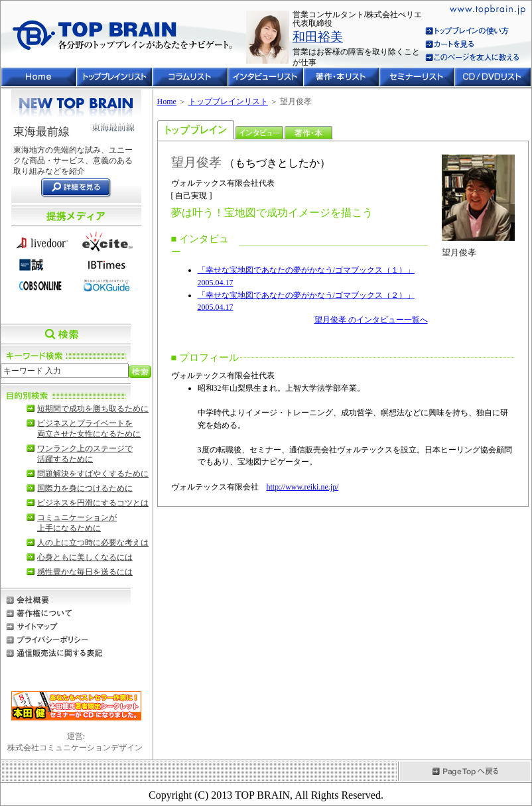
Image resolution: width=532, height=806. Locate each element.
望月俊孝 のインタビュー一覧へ (371, 320)
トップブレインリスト (228, 101)
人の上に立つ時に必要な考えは (93, 543)
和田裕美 (318, 37)
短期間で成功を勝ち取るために (93, 409)
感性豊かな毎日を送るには (85, 572)
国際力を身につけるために (85, 488)
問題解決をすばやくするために (93, 474)
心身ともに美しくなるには (85, 557)
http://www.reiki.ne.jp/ (303, 487)
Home (167, 101)
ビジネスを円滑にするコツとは (93, 503)
